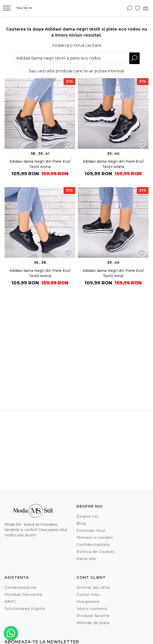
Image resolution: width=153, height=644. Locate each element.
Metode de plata (93, 623)
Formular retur (91, 531)
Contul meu (88, 595)
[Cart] (146, 8)
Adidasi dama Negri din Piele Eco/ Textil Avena (40, 273)
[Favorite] (137, 8)
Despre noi (87, 516)
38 (33, 154)
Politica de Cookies (96, 552)
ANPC (10, 602)
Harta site (86, 559)
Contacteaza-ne (20, 588)
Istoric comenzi (92, 609)
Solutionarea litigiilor (25, 609)
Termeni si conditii (95, 538)
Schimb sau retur (94, 588)
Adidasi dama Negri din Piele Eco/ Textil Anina (40, 164)
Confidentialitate (93, 545)
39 (41, 154)
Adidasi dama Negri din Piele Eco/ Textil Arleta (113, 164)
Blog (81, 523)
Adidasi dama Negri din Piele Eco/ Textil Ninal (113, 273)
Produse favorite (93, 616)
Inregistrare (88, 602)
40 (117, 154)
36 (37, 262)
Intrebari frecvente (23, 595)
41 (47, 154)
